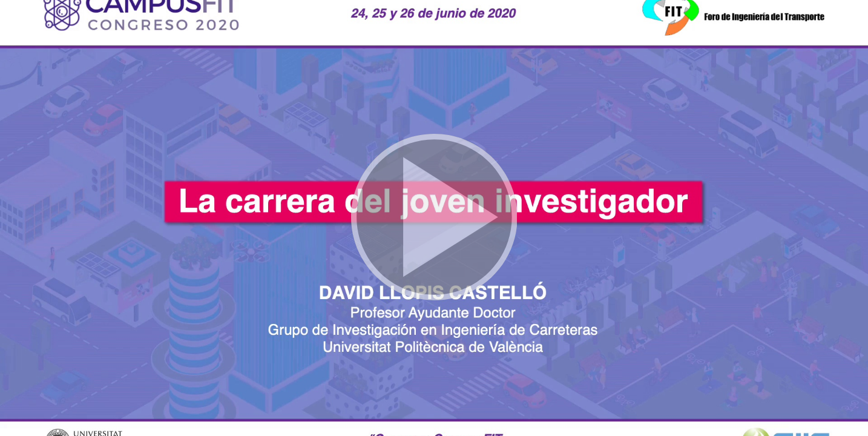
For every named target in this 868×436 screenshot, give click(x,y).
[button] (434, 218)
